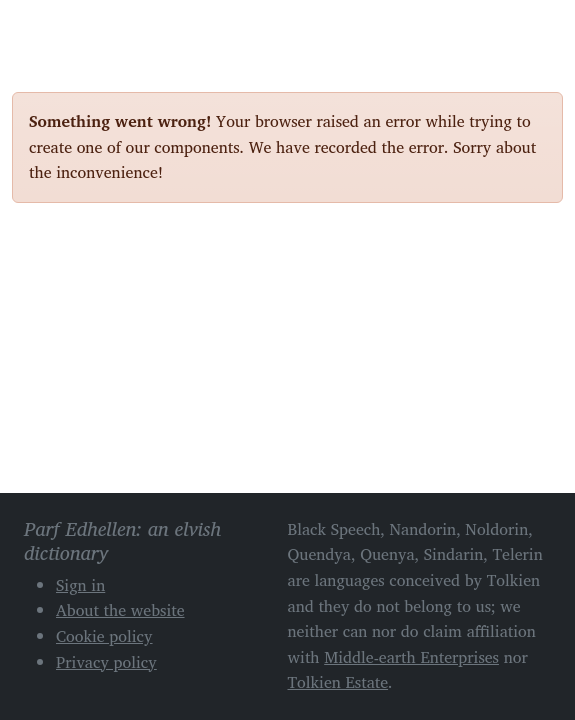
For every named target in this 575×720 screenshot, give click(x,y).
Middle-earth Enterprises (411, 657)
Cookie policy (104, 636)
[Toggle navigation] (540, 28)
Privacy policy (106, 662)
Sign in (80, 585)
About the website (120, 610)
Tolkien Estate (338, 682)
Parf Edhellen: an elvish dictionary (82, 29)
